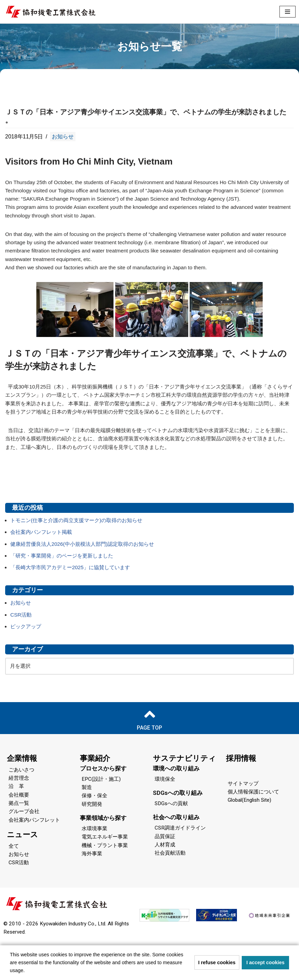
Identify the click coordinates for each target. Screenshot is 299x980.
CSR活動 (22, 645)
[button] (27, 971)
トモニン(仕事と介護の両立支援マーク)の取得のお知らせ (81, 547)
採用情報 (241, 790)
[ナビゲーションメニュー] (288, 12)
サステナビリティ (184, 790)
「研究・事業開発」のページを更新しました (65, 584)
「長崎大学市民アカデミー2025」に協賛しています (74, 596)
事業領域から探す (103, 852)
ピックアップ (27, 657)
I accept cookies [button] (266, 962)
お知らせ (63, 137)
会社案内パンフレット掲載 (43, 559)
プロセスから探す (103, 800)
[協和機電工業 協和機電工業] (51, 12)
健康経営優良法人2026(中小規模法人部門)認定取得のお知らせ (87, 571)
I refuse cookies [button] (217, 962)
